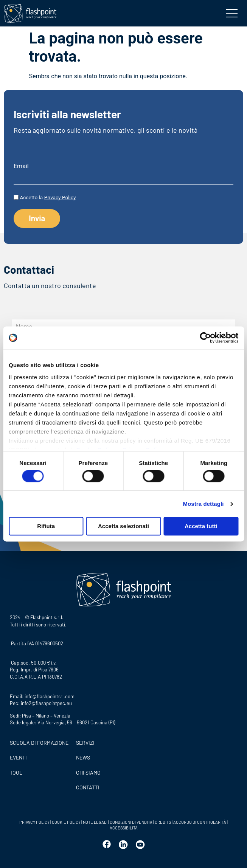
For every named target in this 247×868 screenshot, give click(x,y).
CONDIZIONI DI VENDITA (131, 822)
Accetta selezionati (123, 526)
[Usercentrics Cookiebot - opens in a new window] (205, 338)
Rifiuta (46, 526)
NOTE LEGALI (95, 822)
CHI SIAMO (88, 773)
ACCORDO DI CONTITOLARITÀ (200, 822)
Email (21, 166)
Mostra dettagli (203, 504)
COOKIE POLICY (66, 822)
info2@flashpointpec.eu (46, 703)
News (83, 757)
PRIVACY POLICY (34, 822)
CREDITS (163, 822)
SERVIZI (85, 743)
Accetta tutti (201, 526)
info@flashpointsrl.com (50, 696)
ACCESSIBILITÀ (124, 828)
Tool (16, 773)
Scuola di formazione (39, 743)
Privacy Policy (60, 197)
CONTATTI (88, 787)
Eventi (18, 757)
